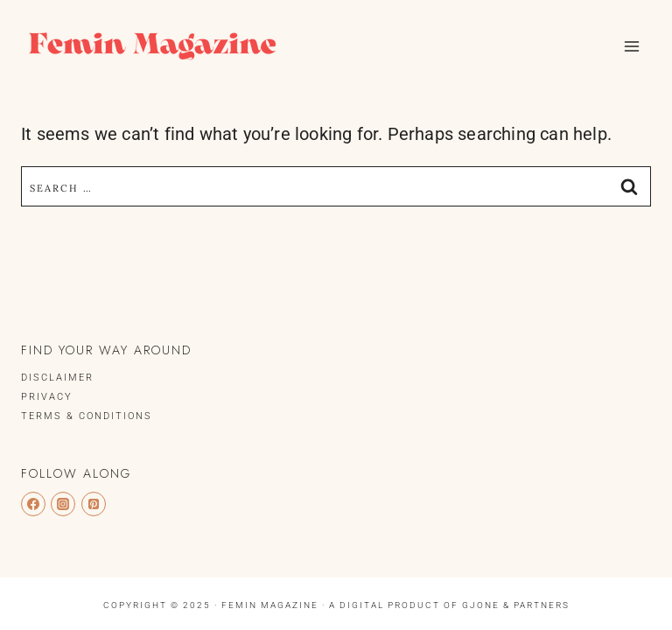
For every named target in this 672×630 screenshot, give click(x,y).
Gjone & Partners (516, 605)
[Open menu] (632, 46)
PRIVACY (47, 397)
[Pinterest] (94, 504)
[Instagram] (63, 504)
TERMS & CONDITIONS (87, 416)
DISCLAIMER (57, 378)
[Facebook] (33, 504)
